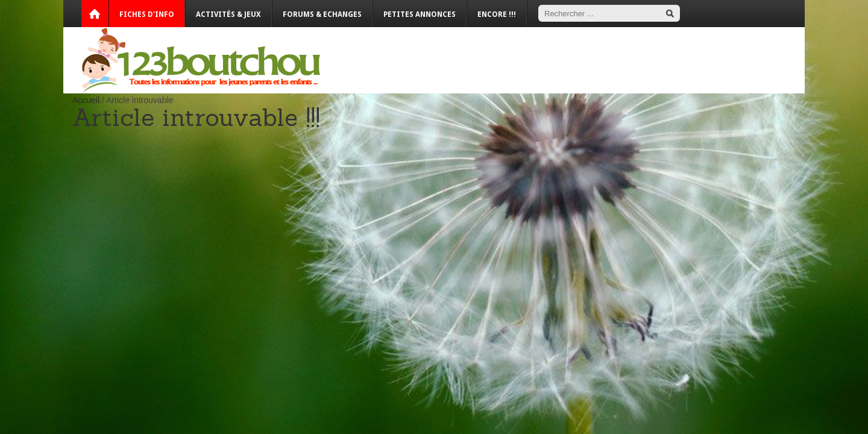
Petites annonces (420, 14)
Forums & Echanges (322, 14)
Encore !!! (497, 14)
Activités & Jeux (228, 14)
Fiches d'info (147, 14)
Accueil (86, 100)
